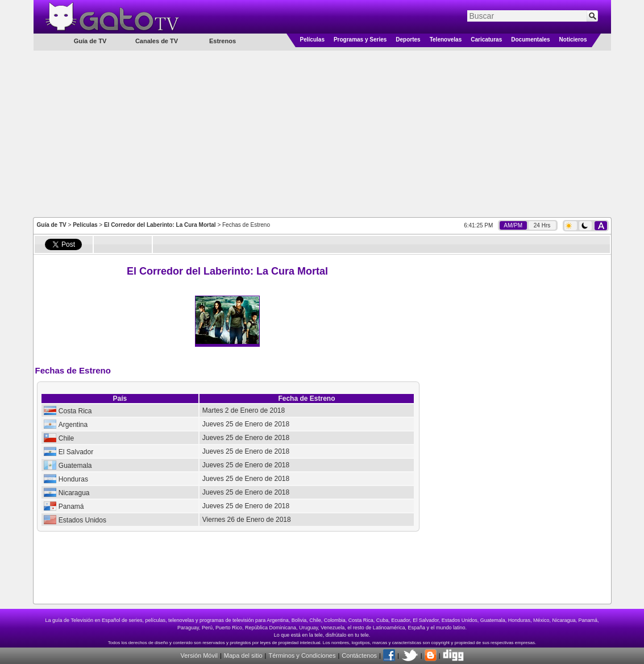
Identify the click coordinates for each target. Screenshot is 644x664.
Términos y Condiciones (302, 655)
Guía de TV (52, 225)
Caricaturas (486, 40)
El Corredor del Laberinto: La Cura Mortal (160, 225)
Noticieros (573, 40)
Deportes (408, 40)
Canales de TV (157, 41)
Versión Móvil (199, 655)
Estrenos (223, 41)
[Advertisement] (322, 133)
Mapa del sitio (243, 655)
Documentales (530, 40)
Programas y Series (360, 40)
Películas (312, 40)
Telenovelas (446, 40)
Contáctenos (359, 655)
